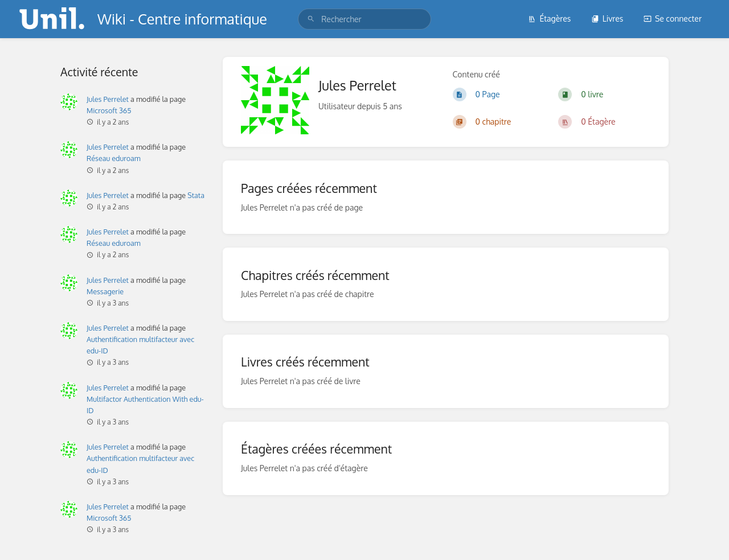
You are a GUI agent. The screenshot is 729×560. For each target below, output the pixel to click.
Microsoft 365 (109, 110)
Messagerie (105, 291)
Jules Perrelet (108, 99)
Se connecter (673, 18)
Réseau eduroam (114, 158)
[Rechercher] (311, 19)
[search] (364, 19)
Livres (607, 18)
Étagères (549, 18)
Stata (196, 195)
